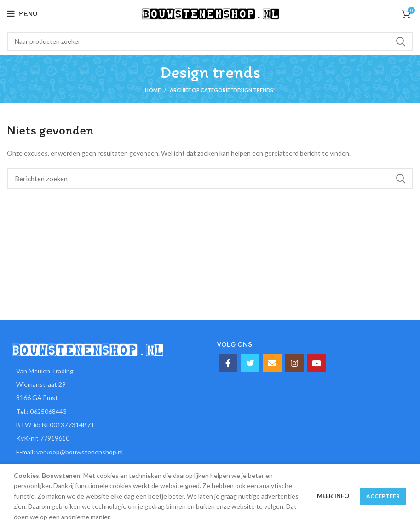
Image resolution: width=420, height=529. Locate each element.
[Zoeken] (210, 41)
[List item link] (105, 412)
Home (153, 90)
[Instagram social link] (294, 363)
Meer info (333, 496)
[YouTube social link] (316, 363)
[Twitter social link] (250, 363)
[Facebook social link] (228, 363)
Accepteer (383, 496)
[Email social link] (272, 363)
